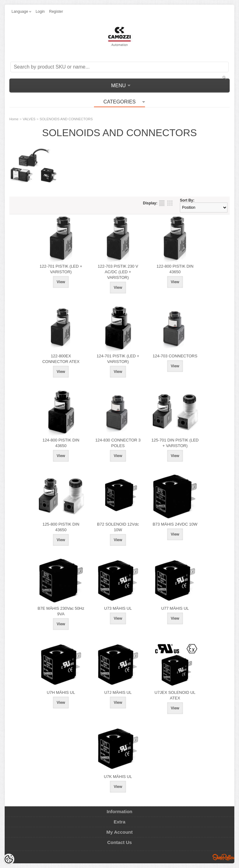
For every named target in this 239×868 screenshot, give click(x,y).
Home (14, 119)
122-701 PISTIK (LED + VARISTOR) (61, 269)
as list (162, 203)
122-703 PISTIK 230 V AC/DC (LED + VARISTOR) (118, 272)
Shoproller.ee (223, 857)
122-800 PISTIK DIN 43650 (175, 269)
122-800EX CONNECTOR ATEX (61, 359)
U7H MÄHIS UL (61, 692)
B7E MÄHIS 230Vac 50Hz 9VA (61, 611)
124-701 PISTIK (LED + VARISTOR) (118, 359)
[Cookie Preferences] (9, 859)
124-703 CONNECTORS (175, 356)
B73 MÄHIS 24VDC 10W (175, 524)
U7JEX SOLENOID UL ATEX (175, 695)
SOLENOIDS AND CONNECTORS (66, 119)
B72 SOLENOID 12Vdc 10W (118, 527)
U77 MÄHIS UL (175, 608)
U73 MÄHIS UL (118, 608)
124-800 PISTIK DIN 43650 (61, 443)
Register (56, 12)
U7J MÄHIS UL (118, 692)
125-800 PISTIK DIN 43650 (61, 527)
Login (40, 12)
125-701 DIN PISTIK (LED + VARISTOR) (175, 443)
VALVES (29, 119)
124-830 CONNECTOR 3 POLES (118, 443)
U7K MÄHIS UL (118, 777)
